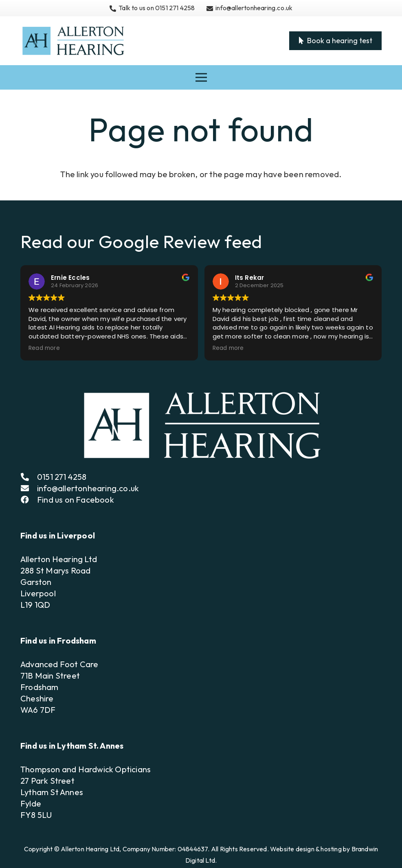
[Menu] (201, 77)
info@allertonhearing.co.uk (88, 488)
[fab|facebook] (29, 500)
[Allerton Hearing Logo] (73, 41)
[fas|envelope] (29, 488)
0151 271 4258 (62, 477)
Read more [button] (44, 348)
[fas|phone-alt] (29, 477)
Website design (292, 849)
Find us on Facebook (76, 500)
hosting (331, 849)
